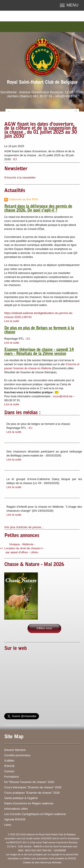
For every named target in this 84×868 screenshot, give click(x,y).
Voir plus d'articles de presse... (24, 527)
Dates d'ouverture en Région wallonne (29, 803)
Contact (9, 771)
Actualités (15, 191)
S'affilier (9, 761)
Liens (8, 825)
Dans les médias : (22, 413)
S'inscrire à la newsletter (20, 177)
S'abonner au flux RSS (21, 199)
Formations (12, 777)
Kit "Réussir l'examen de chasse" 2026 (29, 782)
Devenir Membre (15, 750)
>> (42, 548)
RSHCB (9, 766)
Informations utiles (16, 809)
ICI (15, 159)
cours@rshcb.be (63, 396)
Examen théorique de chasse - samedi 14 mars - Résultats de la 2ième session (39, 352)
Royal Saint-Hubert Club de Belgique (42, 83)
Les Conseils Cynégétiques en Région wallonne (35, 814)
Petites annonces (22, 536)
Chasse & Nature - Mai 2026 (34, 565)
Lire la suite (12, 321)
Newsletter (16, 169)
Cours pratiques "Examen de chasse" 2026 (32, 793)
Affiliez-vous (44, 628)
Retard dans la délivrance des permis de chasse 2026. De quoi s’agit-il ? (38, 209)
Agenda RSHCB (15, 819)
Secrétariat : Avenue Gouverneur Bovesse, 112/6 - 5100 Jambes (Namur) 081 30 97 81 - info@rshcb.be (42, 94)
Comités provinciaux (17, 755)
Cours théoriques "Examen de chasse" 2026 (33, 787)
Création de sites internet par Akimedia (42, 863)
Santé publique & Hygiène (21, 798)
